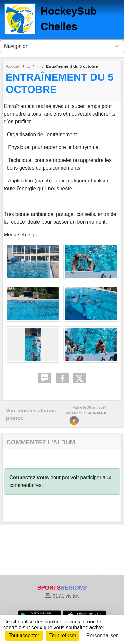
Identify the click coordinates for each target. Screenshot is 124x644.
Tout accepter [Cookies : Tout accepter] (24, 635)
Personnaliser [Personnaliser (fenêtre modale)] (102, 635)
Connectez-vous (29, 477)
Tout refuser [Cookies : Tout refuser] (63, 635)
